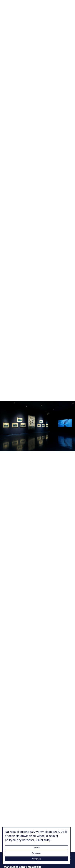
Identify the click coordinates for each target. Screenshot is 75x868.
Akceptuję (36, 859)
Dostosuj (36, 848)
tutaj (47, 840)
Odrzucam (36, 853)
